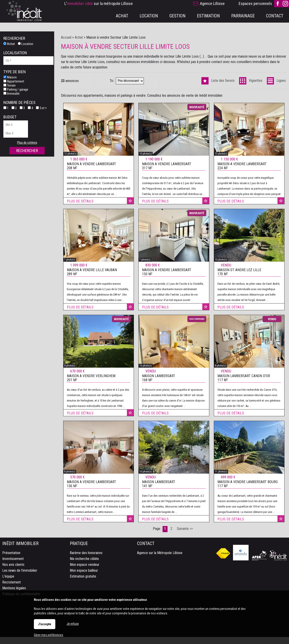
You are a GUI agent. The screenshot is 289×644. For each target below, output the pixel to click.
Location (26, 44)
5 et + (41, 108)
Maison (10, 77)
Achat (9, 44)
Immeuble (12, 94)
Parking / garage (16, 89)
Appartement (14, 81)
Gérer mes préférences (49, 635)
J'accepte (45, 624)
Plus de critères (27, 143)
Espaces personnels (255, 4)
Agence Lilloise (212, 4)
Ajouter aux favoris (130, 201)
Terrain (9, 85)
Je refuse (73, 624)
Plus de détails (80, 201)
